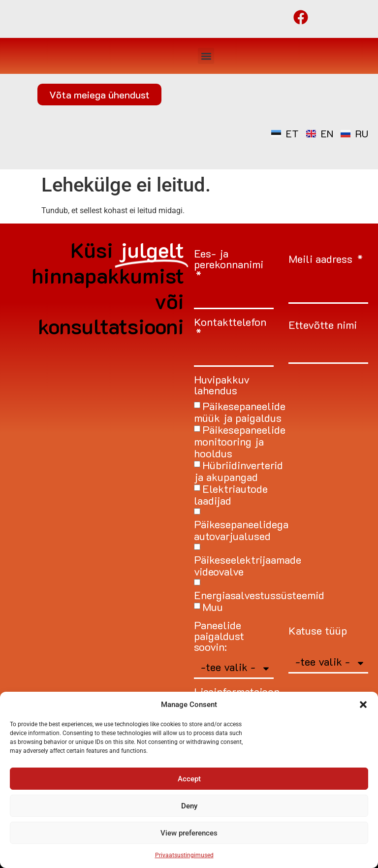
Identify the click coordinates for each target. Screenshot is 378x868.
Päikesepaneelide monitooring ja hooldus (240, 441)
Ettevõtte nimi (323, 326)
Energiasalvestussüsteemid (259, 595)
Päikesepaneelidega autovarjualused (241, 530)
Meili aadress (322, 260)
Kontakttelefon (230, 323)
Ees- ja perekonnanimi (229, 260)
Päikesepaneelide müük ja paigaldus (240, 412)
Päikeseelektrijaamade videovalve (248, 565)
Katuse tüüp (318, 631)
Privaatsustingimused (184, 855)
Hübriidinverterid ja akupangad (238, 471)
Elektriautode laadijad (231, 495)
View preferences (189, 833)
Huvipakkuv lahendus (222, 386)
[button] (363, 705)
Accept (189, 779)
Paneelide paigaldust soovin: (219, 637)
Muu (213, 607)
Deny (189, 806)
